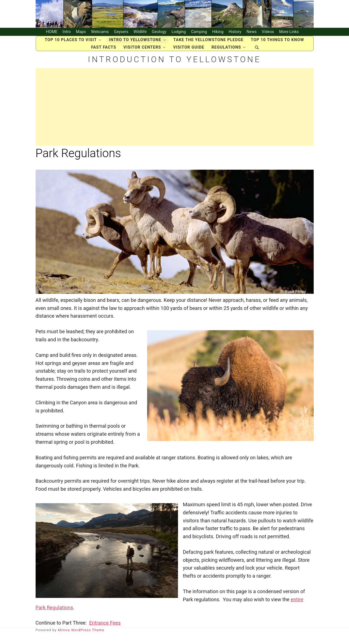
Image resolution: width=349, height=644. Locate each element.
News (252, 35)
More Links (289, 35)
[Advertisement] (175, 118)
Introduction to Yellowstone (174, 68)
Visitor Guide (189, 53)
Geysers (121, 35)
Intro (67, 35)
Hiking (218, 35)
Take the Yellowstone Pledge (208, 46)
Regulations (226, 53)
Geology (159, 35)
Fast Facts (104, 53)
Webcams (100, 35)
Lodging (179, 35)
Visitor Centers (142, 53)
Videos (268, 35)
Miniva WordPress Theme (81, 641)
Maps (81, 35)
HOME (52, 35)
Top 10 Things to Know (278, 46)
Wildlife (140, 35)
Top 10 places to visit (71, 46)
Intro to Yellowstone (135, 46)
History (235, 35)
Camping (199, 35)
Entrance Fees (105, 634)
